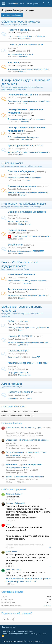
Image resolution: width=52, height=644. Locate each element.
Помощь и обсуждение (21, 171)
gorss (8, 552)
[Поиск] (49, 3)
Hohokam (22, 71)
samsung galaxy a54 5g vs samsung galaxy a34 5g (28, 327)
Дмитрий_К (23, 345)
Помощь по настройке (20, 336)
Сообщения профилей (14, 490)
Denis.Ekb (10, 570)
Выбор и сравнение (19, 321)
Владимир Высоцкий (14, 494)
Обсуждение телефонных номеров (27, 212)
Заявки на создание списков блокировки (25, 178)
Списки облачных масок (22, 186)
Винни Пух (27, 283)
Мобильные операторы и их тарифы (28, 363)
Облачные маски (12, 163)
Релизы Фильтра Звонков (23, 95)
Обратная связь (9, 631)
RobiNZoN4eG (27, 140)
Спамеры (12, 398)
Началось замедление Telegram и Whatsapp (26, 36)
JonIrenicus (23, 57)
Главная (43, 634)
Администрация (12, 384)
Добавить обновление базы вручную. (23, 137)
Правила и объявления (20, 392)
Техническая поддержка (22, 289)
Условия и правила (25, 631)
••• (50, 499)
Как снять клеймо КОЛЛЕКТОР (21, 54)
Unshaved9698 (24, 39)
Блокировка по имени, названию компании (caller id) (30, 69)
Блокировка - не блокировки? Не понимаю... (26, 119)
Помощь (34, 634)
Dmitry (21, 330)
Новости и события (18, 30)
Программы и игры (18, 351)
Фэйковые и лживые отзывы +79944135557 (26, 251)
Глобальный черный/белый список (24, 204)
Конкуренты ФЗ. (14, 357)
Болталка (13, 63)
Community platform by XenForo (23, 641)
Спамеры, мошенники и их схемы (26, 45)
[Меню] (4, 3)
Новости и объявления (21, 274)
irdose (25, 104)
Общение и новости (14, 22)
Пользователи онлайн (13, 407)
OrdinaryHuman (25, 224)
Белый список (15, 245)
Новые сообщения (12, 423)
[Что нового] (43, 3)
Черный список (17, 230)
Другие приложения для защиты (25, 146)
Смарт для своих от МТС (18, 373)
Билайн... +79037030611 (18, 222)
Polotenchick (20, 503)
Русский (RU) (9, 627)
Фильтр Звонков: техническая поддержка (23, 448)
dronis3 (47, 605)
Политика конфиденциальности (15, 634)
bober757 (36, 357)
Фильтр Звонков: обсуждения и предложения (24, 436)
